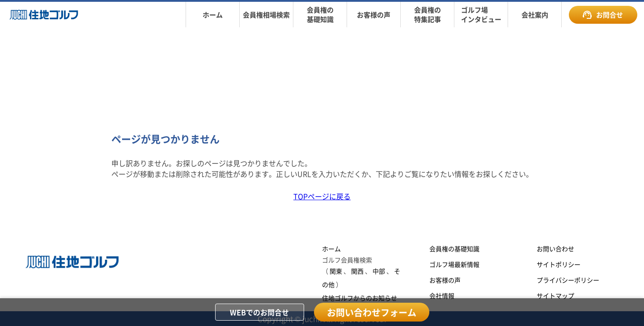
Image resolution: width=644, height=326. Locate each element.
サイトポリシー (559, 264)
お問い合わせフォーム (372, 312)
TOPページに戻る (322, 196)
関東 (336, 271)
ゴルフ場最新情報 (454, 264)
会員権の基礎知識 (454, 249)
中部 (379, 271)
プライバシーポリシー (568, 280)
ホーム (331, 249)
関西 (357, 271)
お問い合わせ (555, 249)
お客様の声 (445, 280)
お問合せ (603, 15)
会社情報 (442, 296)
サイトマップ (555, 296)
